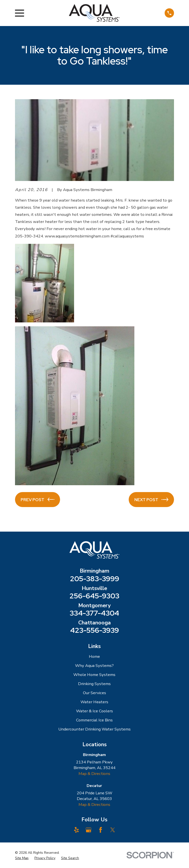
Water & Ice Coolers (94, 711)
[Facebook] (101, 830)
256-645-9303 (94, 596)
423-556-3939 (94, 630)
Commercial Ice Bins (94, 720)
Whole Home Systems (94, 675)
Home (94, 656)
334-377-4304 (94, 613)
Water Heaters (94, 702)
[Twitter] (113, 830)
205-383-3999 (94, 579)
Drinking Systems (94, 684)
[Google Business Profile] (88, 830)
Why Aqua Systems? (94, 666)
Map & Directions (94, 774)
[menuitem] (22, 858)
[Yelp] (76, 830)
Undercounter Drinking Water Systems (94, 729)
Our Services (94, 693)
